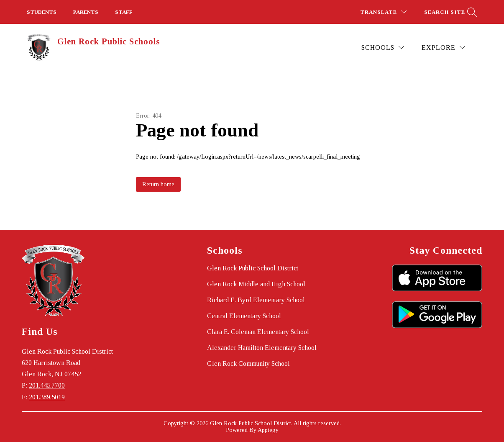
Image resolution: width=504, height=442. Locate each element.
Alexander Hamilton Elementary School (262, 348)
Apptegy (268, 430)
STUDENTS (42, 12)
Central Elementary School (244, 316)
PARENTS (86, 12)
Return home (158, 184)
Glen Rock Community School (248, 364)
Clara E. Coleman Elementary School (258, 332)
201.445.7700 (47, 385)
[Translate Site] (383, 12)
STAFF (124, 12)
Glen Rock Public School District (253, 268)
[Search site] (450, 12)
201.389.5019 (47, 397)
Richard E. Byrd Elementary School (256, 300)
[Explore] (443, 48)
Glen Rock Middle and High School (256, 284)
